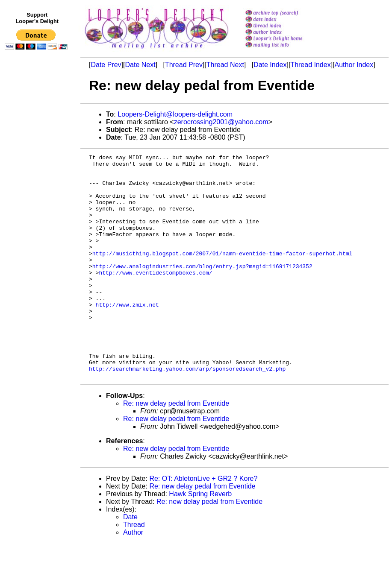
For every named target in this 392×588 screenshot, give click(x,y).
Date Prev (106, 65)
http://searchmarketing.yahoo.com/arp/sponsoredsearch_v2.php (187, 412)
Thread (134, 569)
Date (130, 562)
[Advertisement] (38, 229)
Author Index (354, 65)
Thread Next (225, 65)
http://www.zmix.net (127, 335)
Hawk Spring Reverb (200, 539)
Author (133, 577)
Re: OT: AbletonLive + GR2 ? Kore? (203, 523)
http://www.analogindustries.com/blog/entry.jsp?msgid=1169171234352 (202, 289)
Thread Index (310, 65)
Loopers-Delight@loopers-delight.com (175, 114)
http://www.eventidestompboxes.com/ (155, 297)
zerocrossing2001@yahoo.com (221, 122)
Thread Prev (184, 65)
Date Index (270, 65)
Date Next (140, 65)
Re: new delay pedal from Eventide (176, 448)
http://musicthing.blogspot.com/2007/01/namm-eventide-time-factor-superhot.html (222, 274)
